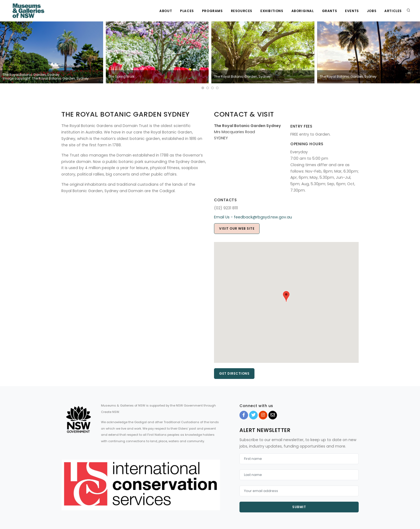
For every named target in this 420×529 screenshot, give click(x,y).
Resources (242, 11)
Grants (330, 11)
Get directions (234, 373)
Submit (299, 507)
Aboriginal (303, 11)
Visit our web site (237, 228)
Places (187, 11)
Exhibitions (272, 11)
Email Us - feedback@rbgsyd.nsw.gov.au (253, 217)
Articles (393, 11)
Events (352, 11)
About (166, 11)
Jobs (372, 11)
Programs (212, 11)
